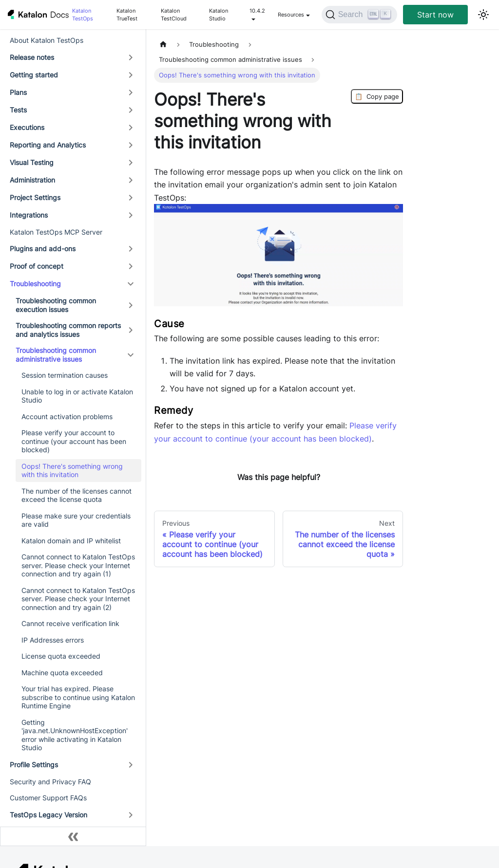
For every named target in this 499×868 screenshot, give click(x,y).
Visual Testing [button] (32, 162)
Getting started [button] (34, 75)
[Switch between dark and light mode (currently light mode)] (483, 15)
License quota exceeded (61, 656)
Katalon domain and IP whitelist (71, 541)
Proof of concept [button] (37, 266)
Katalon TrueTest (127, 15)
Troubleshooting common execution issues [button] (56, 305)
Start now (435, 15)
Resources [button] (291, 15)
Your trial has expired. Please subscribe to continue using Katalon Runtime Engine (78, 697)
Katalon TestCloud (174, 15)
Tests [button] (18, 110)
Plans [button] (18, 92)
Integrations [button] (29, 215)
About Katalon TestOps (47, 40)
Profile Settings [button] (34, 765)
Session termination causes (65, 375)
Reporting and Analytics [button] (48, 145)
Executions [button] (27, 127)
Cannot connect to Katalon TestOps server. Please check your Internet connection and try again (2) (78, 599)
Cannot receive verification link (70, 623)
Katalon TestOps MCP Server (56, 232)
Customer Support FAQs (48, 798)
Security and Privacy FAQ (50, 782)
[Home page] (163, 45)
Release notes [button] (32, 57)
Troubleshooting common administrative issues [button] (56, 355)
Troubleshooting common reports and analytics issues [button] (68, 330)
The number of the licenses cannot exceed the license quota (77, 495)
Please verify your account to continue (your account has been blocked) (74, 441)
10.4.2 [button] (257, 11)
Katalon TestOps (83, 15)
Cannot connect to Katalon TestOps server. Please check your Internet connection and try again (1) (78, 565)
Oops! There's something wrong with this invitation (72, 471)
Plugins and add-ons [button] (43, 249)
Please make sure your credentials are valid (76, 520)
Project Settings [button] (35, 197)
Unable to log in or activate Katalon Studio (77, 396)
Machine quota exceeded (62, 673)
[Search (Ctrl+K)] (359, 15)
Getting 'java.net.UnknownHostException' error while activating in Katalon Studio (75, 735)
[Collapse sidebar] (73, 836)
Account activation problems (67, 416)
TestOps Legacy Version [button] (48, 815)
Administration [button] (32, 180)
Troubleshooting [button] (35, 284)
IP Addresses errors (53, 640)
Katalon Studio (219, 15)
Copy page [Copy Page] (377, 96)
